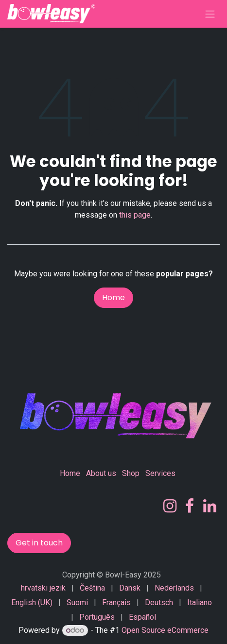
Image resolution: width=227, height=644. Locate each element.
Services (160, 473)
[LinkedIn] (210, 506)
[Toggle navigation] (210, 14)
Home (113, 297)
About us (101, 473)
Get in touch (39, 543)
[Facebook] (190, 506)
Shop (131, 473)
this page (135, 215)
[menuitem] (43, 588)
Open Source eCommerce (165, 630)
